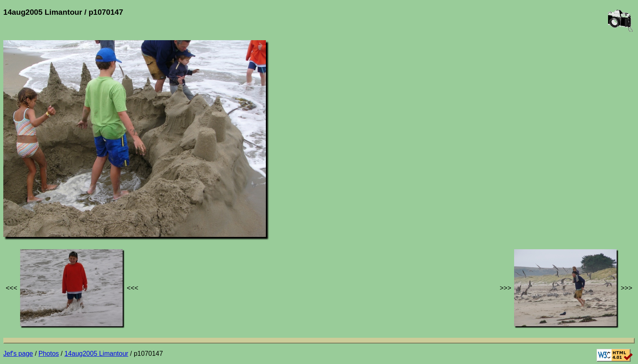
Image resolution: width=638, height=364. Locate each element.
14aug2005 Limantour (96, 354)
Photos (49, 354)
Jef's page (18, 354)
